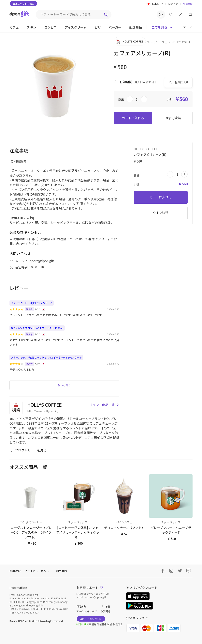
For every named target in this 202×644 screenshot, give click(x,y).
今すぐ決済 (173, 118)
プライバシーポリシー (38, 571)
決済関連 (106, 611)
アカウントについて (87, 611)
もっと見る (64, 385)
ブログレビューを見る (28, 450)
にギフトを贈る (23, 4)
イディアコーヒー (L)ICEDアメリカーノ (32, 303)
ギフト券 (106, 606)
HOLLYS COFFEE (182, 42)
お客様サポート (90, 588)
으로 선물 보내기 (91, 619)
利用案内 (62, 571)
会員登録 (188, 4)
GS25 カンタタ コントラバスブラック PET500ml (37, 328)
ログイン (173, 4)
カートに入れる (133, 118)
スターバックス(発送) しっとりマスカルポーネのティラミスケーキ (46, 357)
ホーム (151, 42)
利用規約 (15, 571)
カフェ (163, 42)
